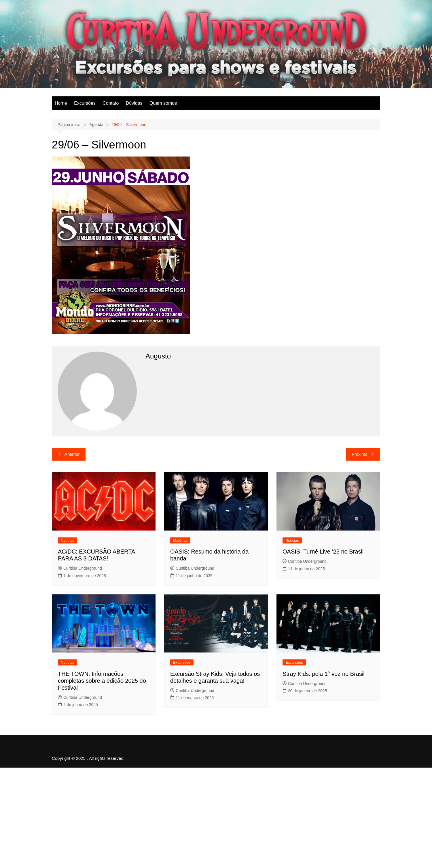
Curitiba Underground (80, 568)
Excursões (85, 103)
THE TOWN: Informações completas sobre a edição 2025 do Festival (102, 681)
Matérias (180, 540)
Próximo (363, 454)
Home (61, 103)
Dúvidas (134, 103)
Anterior (69, 454)
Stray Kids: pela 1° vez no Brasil (324, 674)
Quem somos (163, 103)
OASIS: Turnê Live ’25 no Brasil (323, 552)
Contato (111, 103)
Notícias (68, 540)
